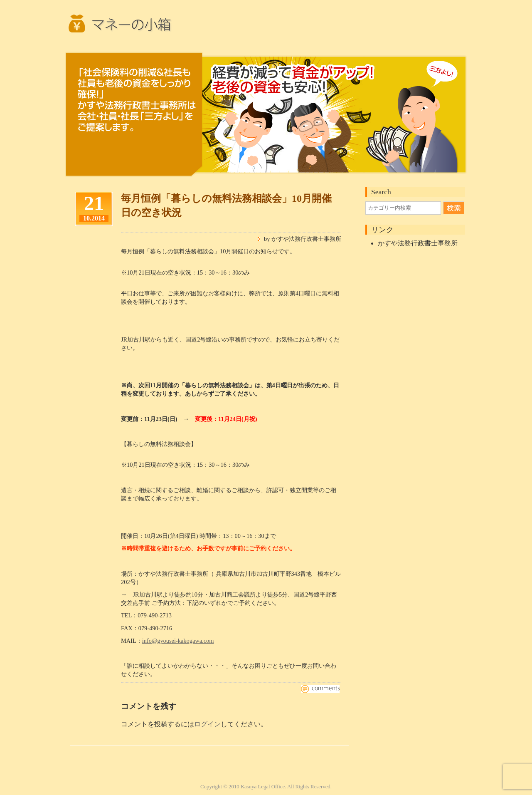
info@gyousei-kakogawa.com (178, 641)
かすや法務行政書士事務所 (418, 243)
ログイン (207, 724)
